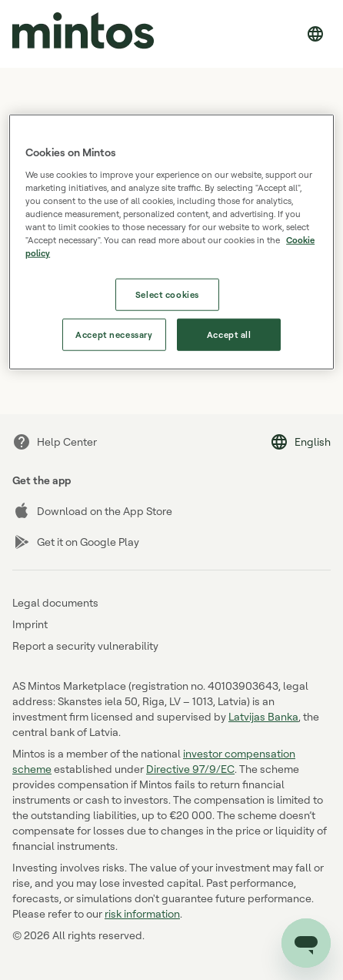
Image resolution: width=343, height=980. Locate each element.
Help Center (55, 442)
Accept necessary (114, 334)
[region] (171, 242)
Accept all (229, 334)
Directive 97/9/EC (190, 769)
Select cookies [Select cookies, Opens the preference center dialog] (167, 294)
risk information (142, 913)
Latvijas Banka (263, 716)
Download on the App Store (92, 511)
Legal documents (55, 602)
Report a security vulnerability (85, 646)
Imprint (30, 624)
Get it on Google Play (76, 542)
